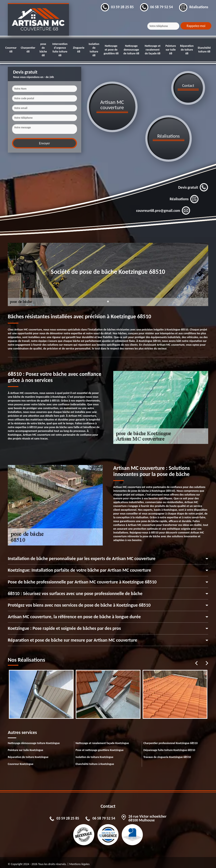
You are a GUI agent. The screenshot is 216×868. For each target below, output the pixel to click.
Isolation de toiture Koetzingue (94, 754)
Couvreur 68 (11, 50)
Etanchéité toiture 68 (204, 50)
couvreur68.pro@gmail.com (163, 207)
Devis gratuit (193, 184)
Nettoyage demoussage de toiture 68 (131, 50)
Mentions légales (79, 861)
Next (207, 660)
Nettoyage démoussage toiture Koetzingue (34, 740)
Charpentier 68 (28, 50)
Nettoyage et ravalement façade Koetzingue (102, 740)
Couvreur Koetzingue (21, 761)
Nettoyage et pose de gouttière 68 (111, 50)
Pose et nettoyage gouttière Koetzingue (99, 747)
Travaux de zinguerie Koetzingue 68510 (167, 754)
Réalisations (184, 196)
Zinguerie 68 (79, 50)
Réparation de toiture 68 (187, 50)
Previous (196, 660)
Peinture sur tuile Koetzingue (26, 747)
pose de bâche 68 (43, 50)
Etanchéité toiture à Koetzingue (95, 761)
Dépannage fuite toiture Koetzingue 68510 (169, 747)
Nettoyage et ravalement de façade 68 (153, 50)
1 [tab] (108, 301)
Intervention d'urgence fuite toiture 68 (60, 50)
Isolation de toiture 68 (94, 50)
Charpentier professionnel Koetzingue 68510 (171, 740)
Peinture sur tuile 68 (171, 50)
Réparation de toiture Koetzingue (28, 754)
